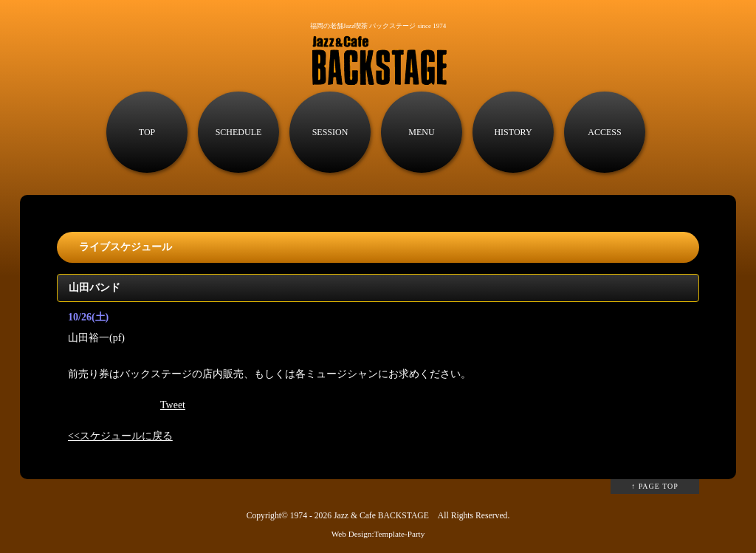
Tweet (173, 405)
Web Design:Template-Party (378, 534)
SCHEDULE (239, 132)
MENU (421, 132)
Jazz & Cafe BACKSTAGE (381, 516)
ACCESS (604, 132)
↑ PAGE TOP (655, 486)
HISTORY (513, 132)
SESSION (330, 132)
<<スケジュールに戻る (120, 436)
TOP (147, 132)
